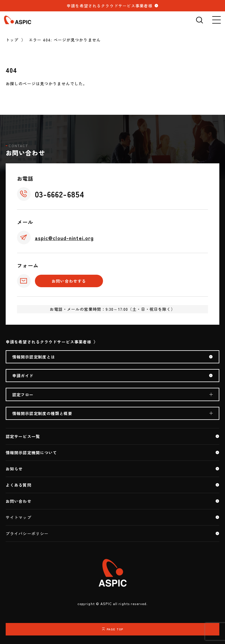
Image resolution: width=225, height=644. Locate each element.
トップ (12, 40)
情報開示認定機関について (31, 453)
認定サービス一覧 (23, 436)
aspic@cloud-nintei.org (64, 238)
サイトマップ (19, 517)
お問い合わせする (69, 281)
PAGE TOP (115, 629)
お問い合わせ (19, 501)
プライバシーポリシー (27, 533)
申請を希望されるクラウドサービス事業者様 (110, 6)
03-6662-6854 (60, 194)
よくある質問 (19, 485)
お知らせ (14, 469)
